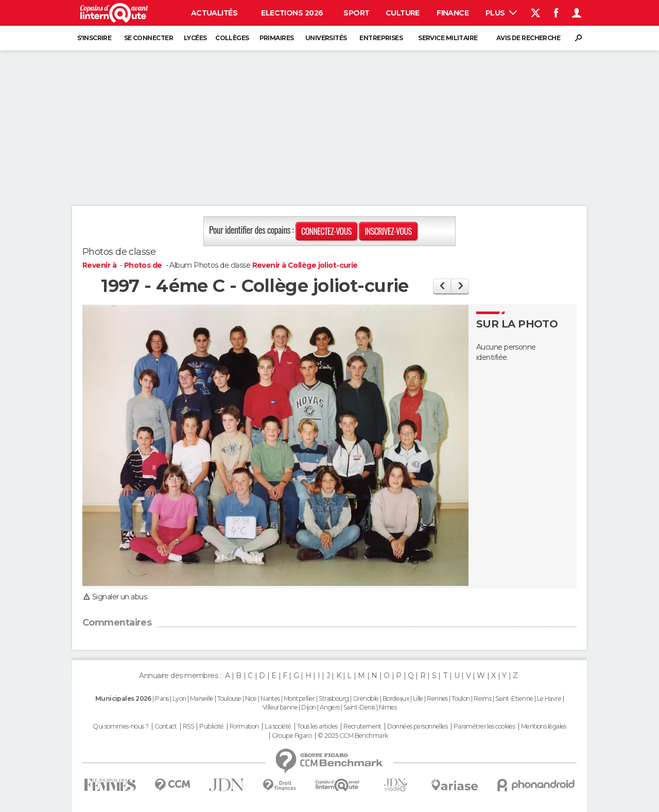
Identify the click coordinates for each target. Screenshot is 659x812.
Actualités (214, 13)
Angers (330, 707)
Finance (453, 13)
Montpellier (299, 698)
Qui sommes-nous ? (120, 727)
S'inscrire (94, 38)
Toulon (461, 698)
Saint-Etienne (514, 698)
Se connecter (149, 38)
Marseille (202, 698)
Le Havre (549, 698)
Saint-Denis (359, 707)
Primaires (277, 38)
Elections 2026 (292, 13)
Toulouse (229, 698)
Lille (418, 698)
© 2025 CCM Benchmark (353, 736)
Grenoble (366, 698)
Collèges (232, 38)
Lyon (179, 698)
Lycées (195, 38)
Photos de (144, 265)
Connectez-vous (326, 231)
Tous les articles (317, 727)
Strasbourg (334, 698)
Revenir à (100, 265)
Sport (356, 13)
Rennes (437, 698)
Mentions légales (544, 727)
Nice (251, 698)
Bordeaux (396, 698)
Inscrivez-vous (388, 231)
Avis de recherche (528, 38)
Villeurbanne (280, 707)
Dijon (308, 707)
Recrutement (362, 727)
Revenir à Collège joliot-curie (305, 265)
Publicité (211, 727)
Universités (326, 38)
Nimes (388, 707)
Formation (244, 727)
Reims (482, 698)
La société (278, 727)
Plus (501, 13)
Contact (166, 727)
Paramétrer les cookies (484, 727)
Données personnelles (417, 727)
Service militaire (448, 38)
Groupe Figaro (292, 736)
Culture (403, 13)
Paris (162, 698)
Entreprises (381, 38)
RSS (188, 727)
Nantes (270, 698)
